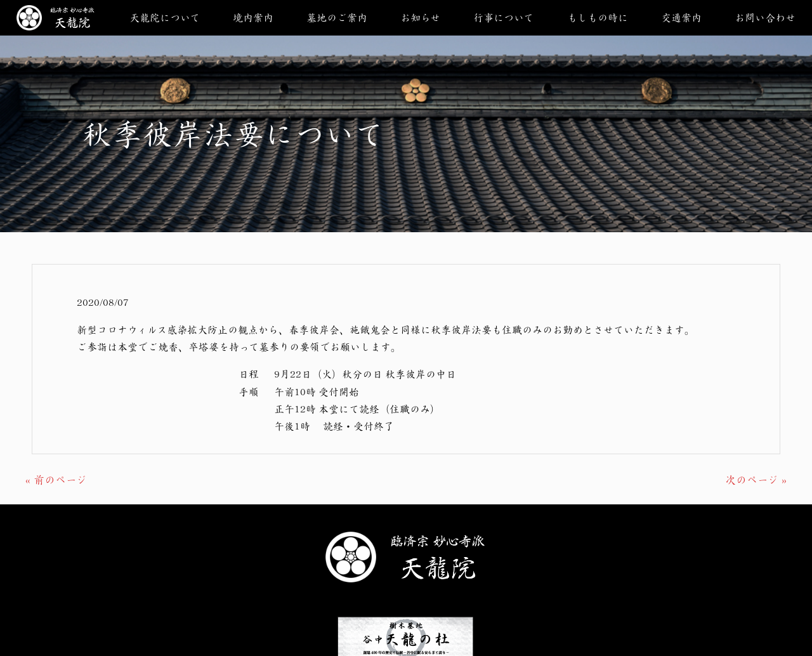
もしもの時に (598, 17)
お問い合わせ (765, 17)
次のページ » (756, 480)
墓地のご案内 (337, 17)
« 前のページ (56, 480)
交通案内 (681, 17)
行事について (503, 17)
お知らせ (420, 17)
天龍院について (165, 17)
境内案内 (253, 17)
